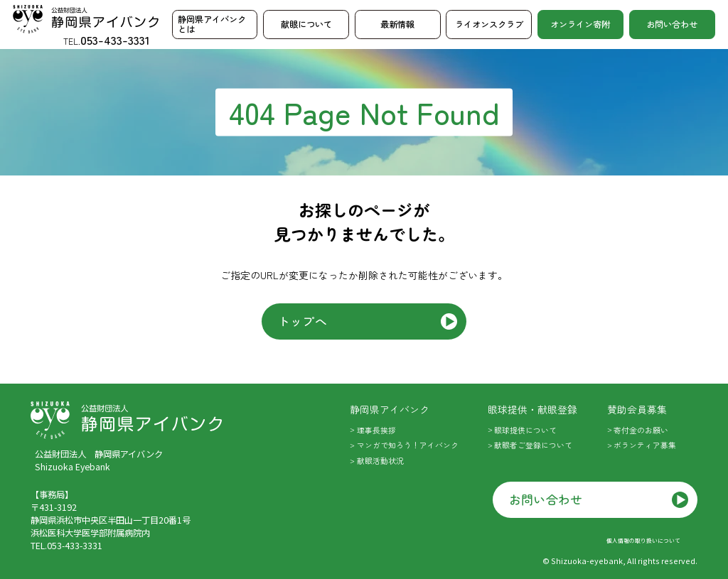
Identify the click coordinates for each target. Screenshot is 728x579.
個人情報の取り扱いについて (643, 540)
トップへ (303, 321)
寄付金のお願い (641, 430)
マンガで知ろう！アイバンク (408, 445)
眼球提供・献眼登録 (532, 409)
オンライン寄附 (580, 24)
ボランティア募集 (645, 445)
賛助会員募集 (637, 409)
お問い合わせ (672, 24)
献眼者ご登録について (533, 445)
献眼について (306, 24)
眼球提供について (525, 430)
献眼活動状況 (380, 461)
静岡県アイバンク (390, 409)
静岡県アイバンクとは (212, 24)
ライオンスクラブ (489, 24)
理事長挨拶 (376, 430)
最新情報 (397, 24)
